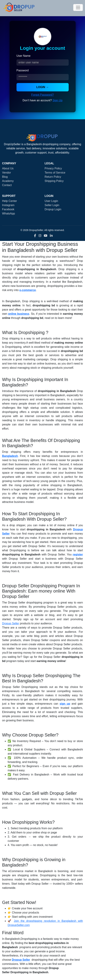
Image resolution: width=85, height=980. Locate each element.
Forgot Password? (43, 95)
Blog (5, 177)
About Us (8, 168)
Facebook (8, 209)
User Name (24, 56)
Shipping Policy (54, 181)
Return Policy (53, 177)
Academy (8, 181)
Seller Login (52, 205)
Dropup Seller (11, 623)
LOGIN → (42, 87)
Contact (7, 185)
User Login (51, 201)
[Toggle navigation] (78, 7)
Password (23, 70)
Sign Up (57, 100)
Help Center (9, 201)
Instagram (8, 205)
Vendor (7, 173)
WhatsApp (9, 213)
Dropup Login (53, 209)
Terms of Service (55, 173)
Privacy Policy (53, 168)
